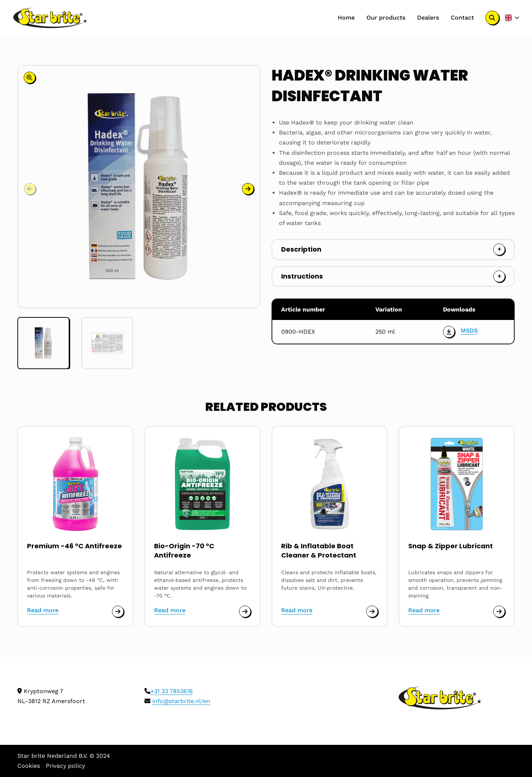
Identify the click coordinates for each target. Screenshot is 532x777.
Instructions (302, 276)
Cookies (29, 766)
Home (346, 18)
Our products (386, 18)
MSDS (469, 330)
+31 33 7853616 (172, 691)
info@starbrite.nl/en (181, 701)
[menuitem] (346, 18)
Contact (462, 18)
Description (301, 249)
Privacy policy (65, 766)
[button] (248, 189)
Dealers (428, 18)
